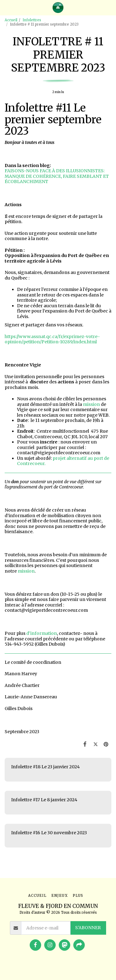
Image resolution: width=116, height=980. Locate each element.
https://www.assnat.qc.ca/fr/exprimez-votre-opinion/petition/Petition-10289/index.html (52, 339)
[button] (7, 7)
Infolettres (32, 20)
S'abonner (88, 928)
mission (91, 404)
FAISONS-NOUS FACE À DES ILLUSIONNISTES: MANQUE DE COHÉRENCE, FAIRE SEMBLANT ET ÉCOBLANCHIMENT (57, 176)
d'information (42, 633)
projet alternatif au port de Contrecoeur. (63, 461)
